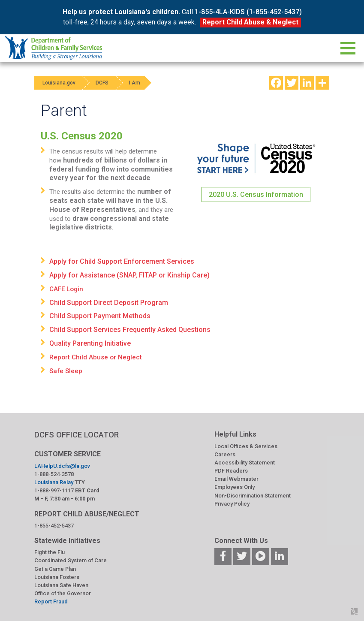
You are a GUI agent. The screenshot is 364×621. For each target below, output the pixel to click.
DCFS (104, 83)
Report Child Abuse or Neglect (96, 357)
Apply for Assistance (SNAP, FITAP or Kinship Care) (129, 275)
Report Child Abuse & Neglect (250, 22)
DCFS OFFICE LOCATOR (77, 435)
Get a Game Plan (55, 569)
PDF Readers (231, 471)
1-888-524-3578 (54, 474)
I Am (137, 83)
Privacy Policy (232, 504)
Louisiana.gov (59, 83)
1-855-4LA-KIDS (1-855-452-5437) (248, 12)
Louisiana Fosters (57, 577)
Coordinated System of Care (71, 560)
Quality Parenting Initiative (90, 343)
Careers (225, 454)
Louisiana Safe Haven (61, 585)
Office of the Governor (63, 593)
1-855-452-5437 (54, 526)
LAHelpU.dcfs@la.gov (62, 466)
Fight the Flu (50, 552)
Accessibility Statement (245, 463)
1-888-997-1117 (54, 490)
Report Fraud (51, 601)
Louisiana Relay (54, 482)
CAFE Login (66, 289)
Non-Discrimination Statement (253, 496)
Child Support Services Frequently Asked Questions (130, 330)
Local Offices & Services (246, 446)
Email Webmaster (236, 479)
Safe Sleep (66, 371)
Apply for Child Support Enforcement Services (122, 261)
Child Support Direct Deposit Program (109, 303)
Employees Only (235, 487)
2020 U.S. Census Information (256, 194)
